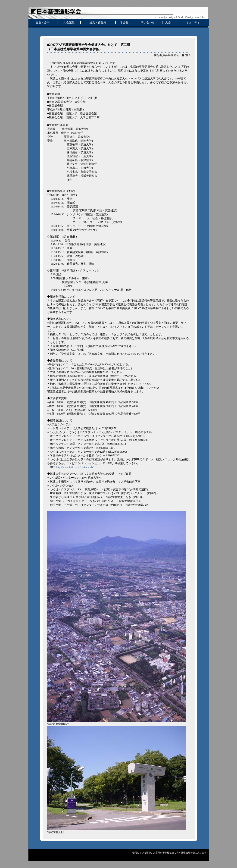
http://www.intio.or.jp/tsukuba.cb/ (75, 467)
